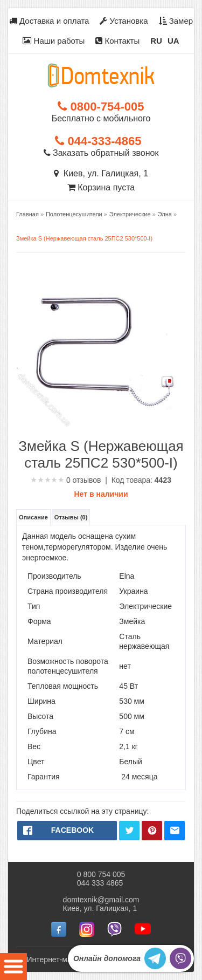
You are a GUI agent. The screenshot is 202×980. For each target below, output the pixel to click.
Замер (176, 21)
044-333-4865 (98, 141)
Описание (33, 517)
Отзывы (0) (71, 517)
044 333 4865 (100, 883)
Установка (124, 21)
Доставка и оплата (49, 21)
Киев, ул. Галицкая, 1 (101, 173)
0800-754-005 (101, 107)
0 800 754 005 (101, 874)
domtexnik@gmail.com (101, 900)
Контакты (117, 41)
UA (173, 41)
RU (156, 41)
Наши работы (54, 41)
